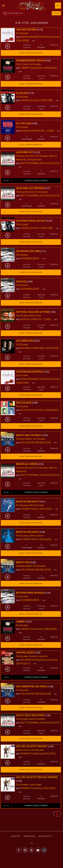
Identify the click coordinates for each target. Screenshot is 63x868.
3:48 (35, 403)
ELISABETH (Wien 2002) (32, 539)
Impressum (29, 836)
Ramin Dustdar (37, 719)
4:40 (30, 282)
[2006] (53, 68)
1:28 (48, 715)
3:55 (41, 464)
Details (54, 45)
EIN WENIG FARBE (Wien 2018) (36, 348)
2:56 (51, 746)
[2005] (48, 319)
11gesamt (41, 701)
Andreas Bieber (24, 439)
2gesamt (41, 577)
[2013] (56, 163)
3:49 (34, 123)
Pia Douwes (22, 33)
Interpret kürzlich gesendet (36, 181)
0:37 (47, 188)
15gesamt (41, 638)
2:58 (19, 781)
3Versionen (27, 138)
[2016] (52, 754)
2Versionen (27, 205)
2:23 (37, 152)
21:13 (6, 805)
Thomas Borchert (25, 156)
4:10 (40, 30)
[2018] (55, 348)
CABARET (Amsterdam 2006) (35, 68)
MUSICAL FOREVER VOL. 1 (34, 131)
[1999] (49, 100)
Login (56, 13)
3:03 (48, 61)
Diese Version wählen (31, 53)
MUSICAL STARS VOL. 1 (32, 319)
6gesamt (41, 172)
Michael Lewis (37, 505)
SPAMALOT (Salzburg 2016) (34, 754)
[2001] (56, 410)
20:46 (6, 181)
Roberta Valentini (39, 656)
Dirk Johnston (35, 160)
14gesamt (41, 516)
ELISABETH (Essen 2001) (33, 509)
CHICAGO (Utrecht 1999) (33, 100)
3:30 (45, 435)
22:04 (6, 677)
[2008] (26, 40)
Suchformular (13, 13)
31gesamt (41, 450)
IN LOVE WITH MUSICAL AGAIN (36, 410)
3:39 (38, 653)
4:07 (29, 622)
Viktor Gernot (37, 536)
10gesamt (41, 138)
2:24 (49, 221)
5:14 (31, 93)
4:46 (42, 532)
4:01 (37, 341)
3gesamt (41, 46)
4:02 (33, 562)
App (58, 6)
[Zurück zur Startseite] (31, 6)
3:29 (48, 593)
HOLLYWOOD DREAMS (32, 442)
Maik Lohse (35, 316)
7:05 (53, 312)
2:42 (47, 372)
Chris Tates (22, 64)
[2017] (27, 663)
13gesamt (41, 669)
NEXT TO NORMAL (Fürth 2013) (36, 163)
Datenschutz (45, 836)
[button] (3, 6)
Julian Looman (24, 750)
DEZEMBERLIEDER (30, 258)
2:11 (43, 251)
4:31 (42, 502)
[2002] (48, 539)
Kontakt (16, 836)
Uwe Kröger (36, 784)
